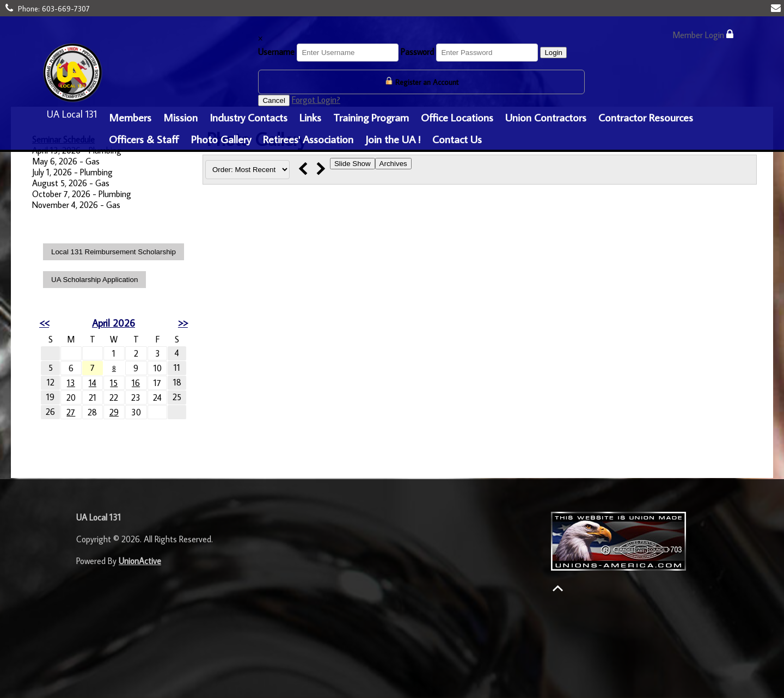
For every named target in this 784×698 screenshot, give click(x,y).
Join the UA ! (393, 139)
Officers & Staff (144, 139)
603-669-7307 (66, 9)
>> (183, 323)
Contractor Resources (646, 117)
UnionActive (140, 561)
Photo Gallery (221, 139)
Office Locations (457, 117)
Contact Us (457, 139)
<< (44, 323)
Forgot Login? (316, 100)
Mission (180, 117)
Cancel (274, 100)
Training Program (371, 117)
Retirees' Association (308, 139)
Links (310, 117)
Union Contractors (546, 117)
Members (130, 117)
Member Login (703, 35)
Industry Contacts (249, 117)
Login (553, 53)
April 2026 (114, 323)
